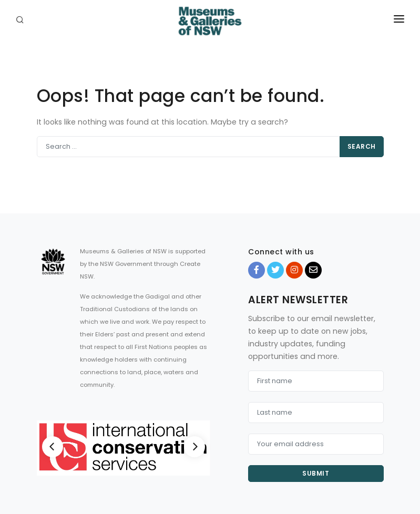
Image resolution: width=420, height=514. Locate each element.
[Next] (194, 447)
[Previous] (53, 447)
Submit (316, 473)
